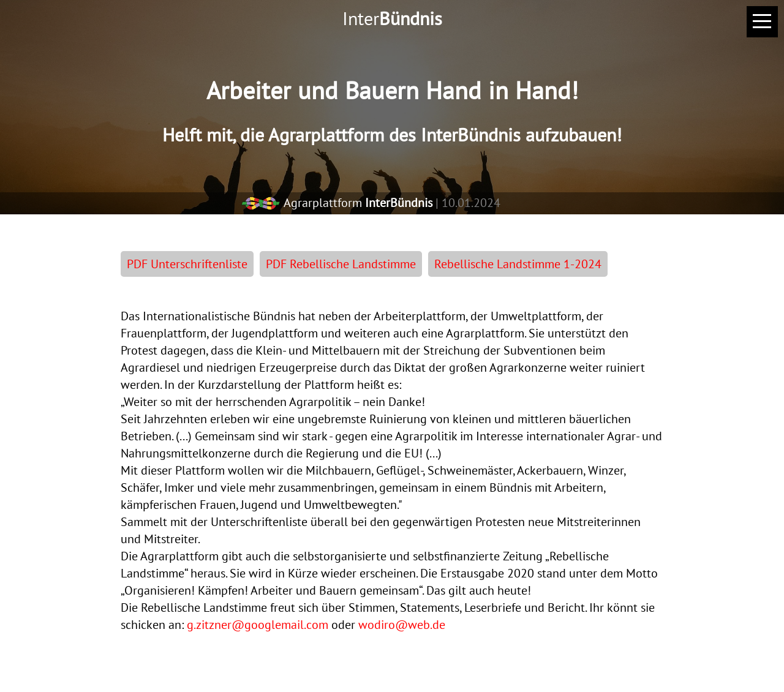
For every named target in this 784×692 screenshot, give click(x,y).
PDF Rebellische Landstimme (341, 264)
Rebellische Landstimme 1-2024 (518, 264)
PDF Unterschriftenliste (187, 264)
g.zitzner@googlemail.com (258, 625)
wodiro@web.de (402, 625)
